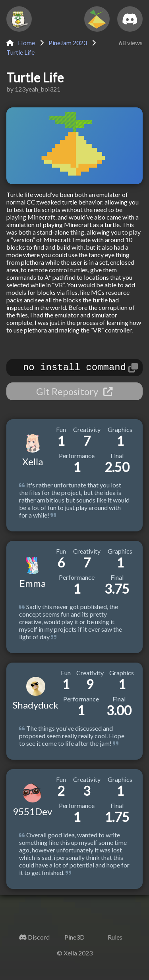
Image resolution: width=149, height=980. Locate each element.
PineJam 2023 (68, 43)
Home (21, 43)
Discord (39, 939)
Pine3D (74, 939)
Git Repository (74, 394)
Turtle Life (20, 52)
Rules (115, 939)
